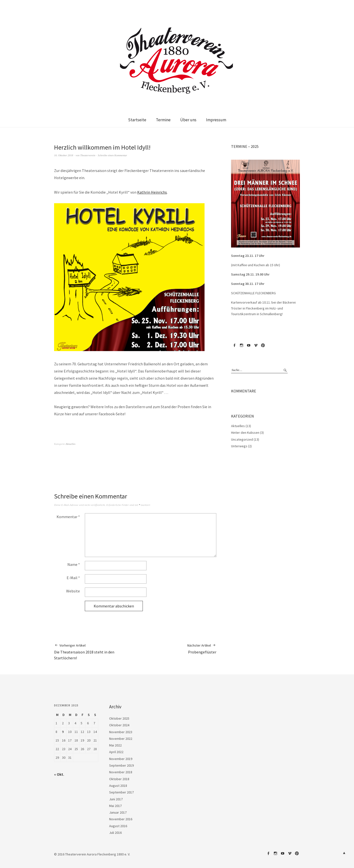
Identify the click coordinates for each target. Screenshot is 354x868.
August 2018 (118, 786)
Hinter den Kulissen (245, 433)
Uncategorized (242, 439)
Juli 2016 (115, 833)
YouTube (249, 345)
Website (73, 591)
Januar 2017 (118, 812)
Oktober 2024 (119, 725)
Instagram (241, 345)
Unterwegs (239, 446)
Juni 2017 (116, 799)
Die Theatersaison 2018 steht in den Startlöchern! (95, 652)
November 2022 (121, 739)
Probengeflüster (202, 649)
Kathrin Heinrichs (152, 192)
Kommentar (68, 517)
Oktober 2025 (119, 718)
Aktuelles (71, 444)
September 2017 (121, 792)
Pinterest (263, 345)
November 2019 (121, 759)
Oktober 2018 (119, 779)
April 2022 (116, 752)
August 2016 (118, 826)
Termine (163, 120)
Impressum (216, 120)
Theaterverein (88, 155)
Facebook (234, 345)
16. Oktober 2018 (64, 155)
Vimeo (256, 345)
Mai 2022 (115, 745)
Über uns (188, 120)
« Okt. (59, 774)
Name (74, 564)
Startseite (137, 120)
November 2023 (121, 732)
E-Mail (73, 578)
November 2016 (121, 819)
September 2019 (121, 765)
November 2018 (121, 772)
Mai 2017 (115, 806)
